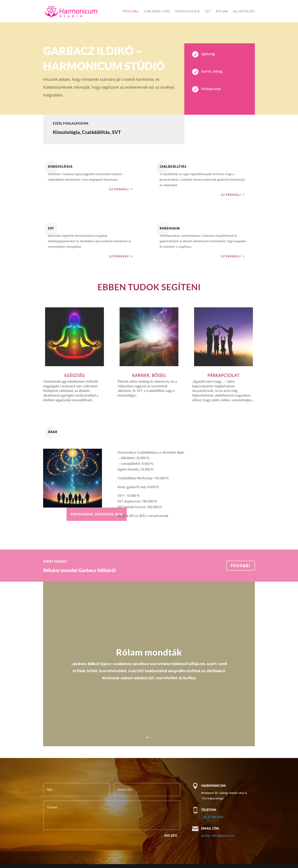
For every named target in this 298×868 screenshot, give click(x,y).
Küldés (171, 836)
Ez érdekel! (120, 189)
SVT (208, 11)
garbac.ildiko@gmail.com (218, 836)
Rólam (222, 11)
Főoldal (131, 11)
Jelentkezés (244, 11)
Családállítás (157, 11)
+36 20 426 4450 (213, 817)
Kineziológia (188, 11)
